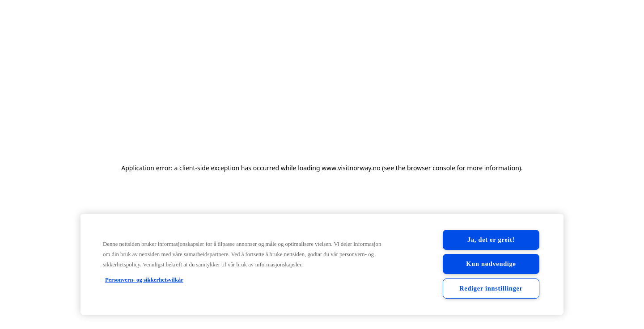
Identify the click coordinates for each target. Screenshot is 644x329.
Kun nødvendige (491, 264)
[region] (322, 264)
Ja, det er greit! (491, 240)
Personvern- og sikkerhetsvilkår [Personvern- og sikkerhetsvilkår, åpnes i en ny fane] (144, 280)
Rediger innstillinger (491, 288)
